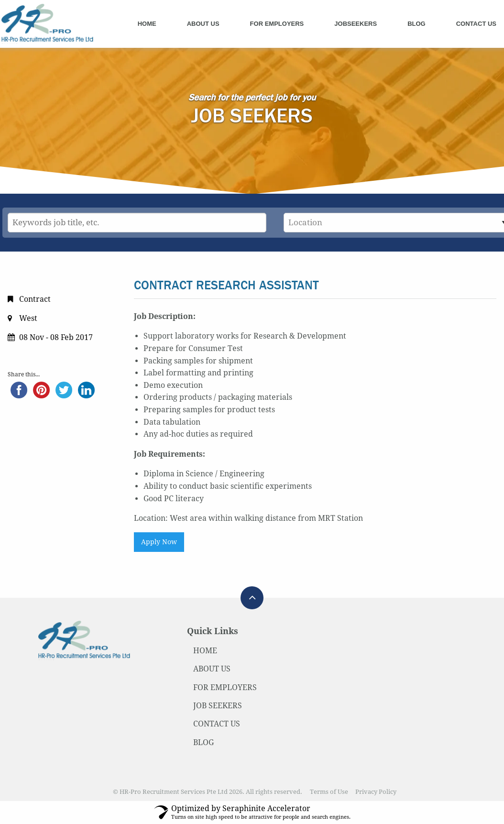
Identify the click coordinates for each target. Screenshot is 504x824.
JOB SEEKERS (218, 706)
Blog (416, 24)
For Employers (277, 24)
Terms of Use (329, 792)
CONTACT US (217, 724)
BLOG (203, 742)
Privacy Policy (376, 792)
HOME (205, 651)
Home (147, 24)
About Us (203, 24)
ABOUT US (212, 669)
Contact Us (476, 24)
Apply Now (159, 542)
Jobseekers (356, 24)
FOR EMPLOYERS (225, 687)
